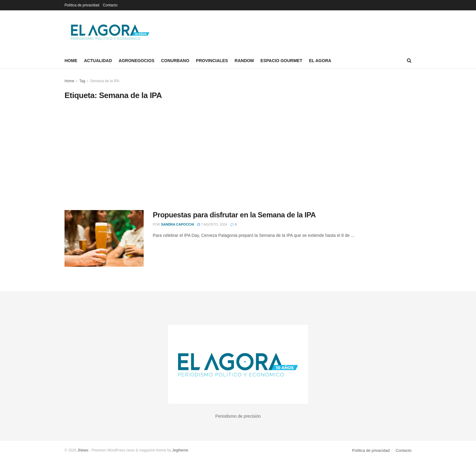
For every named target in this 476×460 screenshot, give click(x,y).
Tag (82, 81)
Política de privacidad (82, 5)
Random (244, 61)
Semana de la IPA (105, 81)
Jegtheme (180, 450)
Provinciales (212, 61)
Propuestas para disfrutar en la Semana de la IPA (234, 215)
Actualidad (98, 61)
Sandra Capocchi (177, 224)
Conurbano (175, 61)
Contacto (110, 5)
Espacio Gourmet (281, 61)
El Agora (320, 61)
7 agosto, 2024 (212, 224)
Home (71, 61)
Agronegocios (136, 61)
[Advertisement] (238, 155)
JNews (83, 450)
